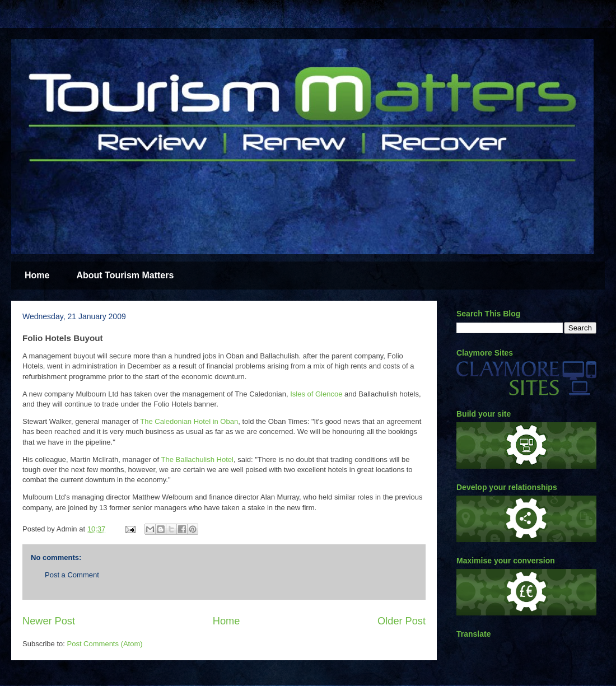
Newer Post (49, 621)
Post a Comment (72, 575)
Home (37, 275)
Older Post (402, 621)
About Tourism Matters (125, 275)
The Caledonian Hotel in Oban (189, 421)
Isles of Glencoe (317, 394)
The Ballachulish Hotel (197, 459)
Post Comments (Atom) (105, 644)
